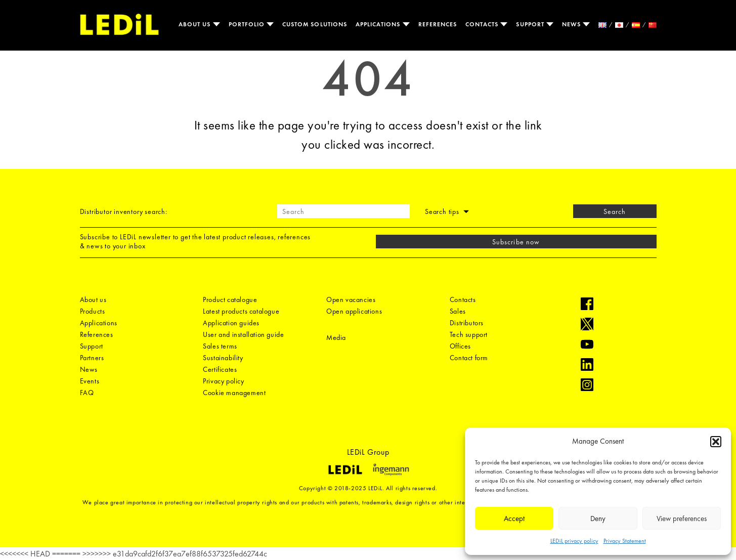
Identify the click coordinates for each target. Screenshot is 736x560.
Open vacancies (351, 299)
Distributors (467, 323)
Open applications (354, 311)
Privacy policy (223, 381)
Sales (458, 311)
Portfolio (248, 24)
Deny (598, 519)
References (438, 24)
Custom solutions (315, 24)
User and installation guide (243, 334)
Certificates (220, 369)
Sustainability (223, 358)
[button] (716, 442)
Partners (92, 358)
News (572, 24)
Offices (460, 346)
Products (93, 311)
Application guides (231, 323)
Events (90, 381)
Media (336, 337)
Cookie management (234, 393)
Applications (379, 24)
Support (531, 24)
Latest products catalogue (241, 311)
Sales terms (220, 346)
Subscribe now (516, 242)
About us (196, 24)
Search (615, 211)
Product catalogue (230, 299)
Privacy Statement (625, 541)
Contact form (469, 358)
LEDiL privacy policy (574, 541)
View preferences (682, 519)
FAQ (87, 393)
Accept (514, 519)
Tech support (469, 334)
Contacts (483, 24)
